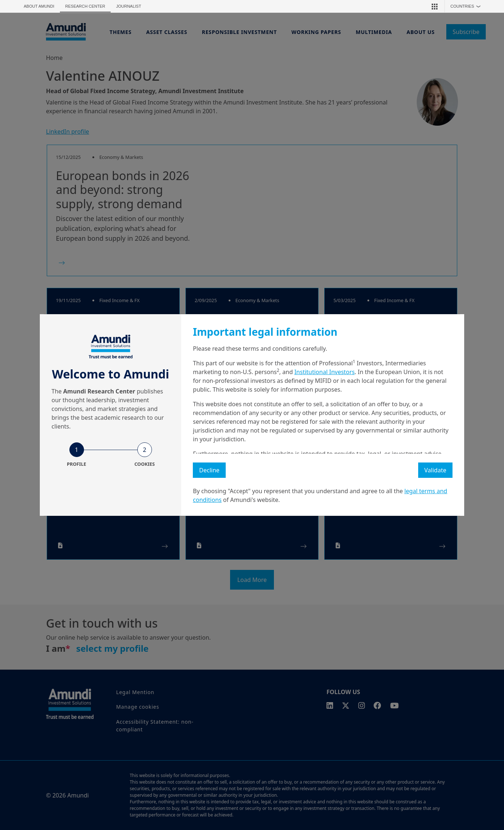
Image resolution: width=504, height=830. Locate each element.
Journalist (129, 6)
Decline (209, 470)
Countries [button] (467, 6)
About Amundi (39, 6)
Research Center (85, 6)
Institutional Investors (324, 372)
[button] (435, 6)
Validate (435, 470)
